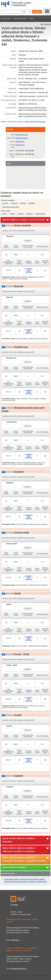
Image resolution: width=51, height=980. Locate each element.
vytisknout (47, 24)
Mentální (32, 203)
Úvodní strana (6, 19)
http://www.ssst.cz (22, 135)
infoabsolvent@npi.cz (19, 969)
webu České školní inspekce (35, 122)
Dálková (21, 214)
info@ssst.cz (20, 141)
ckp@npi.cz (15, 940)
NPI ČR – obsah (16, 912)
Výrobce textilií (22, 533)
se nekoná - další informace (29, 270)
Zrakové (5, 203)
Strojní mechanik (23, 225)
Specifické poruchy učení (11, 207)
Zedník (17, 593)
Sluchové (14, 203)
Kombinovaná (41, 214)
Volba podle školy (20, 19)
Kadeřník (19, 776)
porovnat (28, 240)
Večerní (13, 214)
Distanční (30, 214)
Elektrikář (19, 472)
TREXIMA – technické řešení (21, 914)
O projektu (14, 905)
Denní (5, 214)
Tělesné (23, 203)
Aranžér (18, 715)
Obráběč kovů (21, 347)
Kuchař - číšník (22, 654)
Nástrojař (19, 286)
